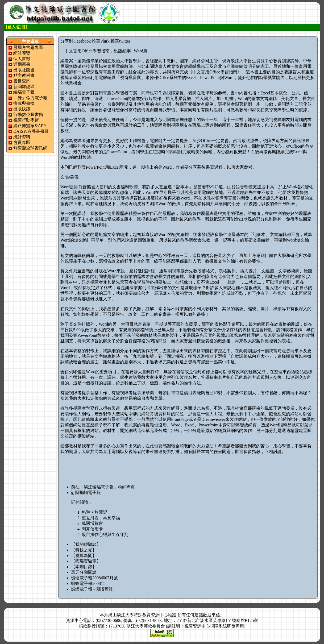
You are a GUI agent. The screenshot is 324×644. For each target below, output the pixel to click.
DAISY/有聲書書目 (31, 131)
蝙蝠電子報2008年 (88, 583)
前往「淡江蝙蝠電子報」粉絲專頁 (103, 487)
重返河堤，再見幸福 (101, 518)
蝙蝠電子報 (24, 92)
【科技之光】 (84, 550)
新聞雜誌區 (24, 87)
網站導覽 (22, 53)
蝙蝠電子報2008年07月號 (94, 578)
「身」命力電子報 (30, 98)
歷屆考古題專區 (28, 47)
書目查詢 (22, 81)
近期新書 (22, 64)
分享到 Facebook (76, 41)
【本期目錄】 (84, 567)
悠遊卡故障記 (94, 512)
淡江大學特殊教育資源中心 (142, 615)
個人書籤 (22, 59)
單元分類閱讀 (84, 572)
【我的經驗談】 (86, 544)
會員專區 (22, 142)
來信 (216, 615)
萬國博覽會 (92, 523)
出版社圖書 (24, 70)
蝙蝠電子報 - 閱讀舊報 (92, 589)
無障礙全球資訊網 (30, 148)
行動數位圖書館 (28, 115)
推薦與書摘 (24, 103)
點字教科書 (24, 75)
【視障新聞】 (84, 556)
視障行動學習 (26, 120)
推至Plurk (101, 41)
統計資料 (22, 137)
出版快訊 (22, 109)
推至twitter (121, 41)
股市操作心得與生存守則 (105, 535)
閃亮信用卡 (92, 529)
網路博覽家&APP (30, 126)
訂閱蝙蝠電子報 (86, 493)
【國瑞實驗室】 (86, 561)
